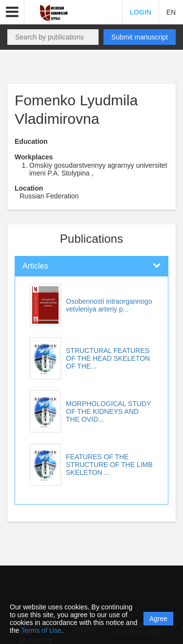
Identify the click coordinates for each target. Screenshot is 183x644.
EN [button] (171, 12)
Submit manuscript (140, 37)
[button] (12, 12)
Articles (35, 266)
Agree (158, 619)
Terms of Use (41, 630)
